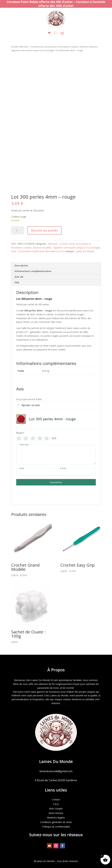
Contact (56, 800)
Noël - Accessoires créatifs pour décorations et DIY (38, 251)
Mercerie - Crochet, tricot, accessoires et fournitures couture (49, 47)
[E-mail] (76, 472)
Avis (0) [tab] (19, 277)
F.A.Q (56, 804)
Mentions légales (56, 818)
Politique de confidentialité (56, 827)
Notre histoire (56, 813)
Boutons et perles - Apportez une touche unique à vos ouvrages (66, 248)
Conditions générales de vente (56, 822)
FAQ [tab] (17, 282)
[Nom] (36, 472)
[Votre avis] (56, 455)
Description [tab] (21, 265)
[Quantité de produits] (18, 230)
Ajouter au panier (44, 230)
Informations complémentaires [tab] (33, 271)
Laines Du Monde (85, 251)
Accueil (15, 47)
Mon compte (56, 809)
